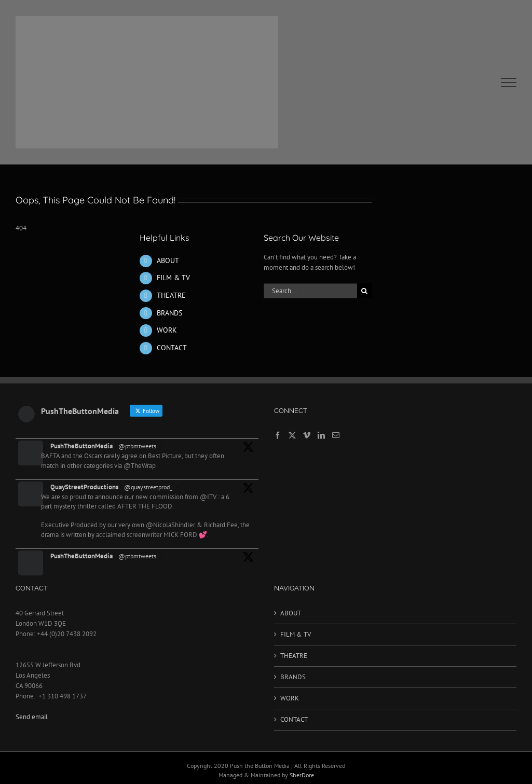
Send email (32, 717)
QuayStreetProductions (84, 487)
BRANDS (169, 313)
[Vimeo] (307, 435)
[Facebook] (278, 435)
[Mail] (336, 435)
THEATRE (171, 295)
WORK (167, 330)
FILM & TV (173, 278)
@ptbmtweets (137, 446)
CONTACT (172, 348)
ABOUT (168, 260)
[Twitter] (292, 435)
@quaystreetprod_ (148, 487)
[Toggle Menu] (509, 82)
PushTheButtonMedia (81, 446)
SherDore (302, 775)
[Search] (365, 291)
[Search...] (310, 291)
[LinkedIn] (321, 435)
